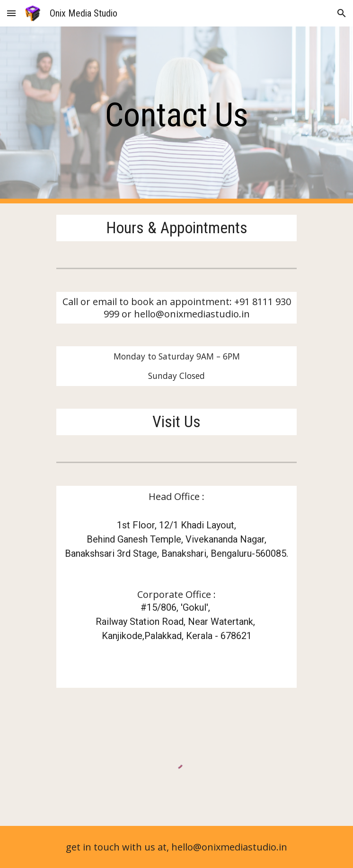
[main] (176, 115)
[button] (11, 13)
